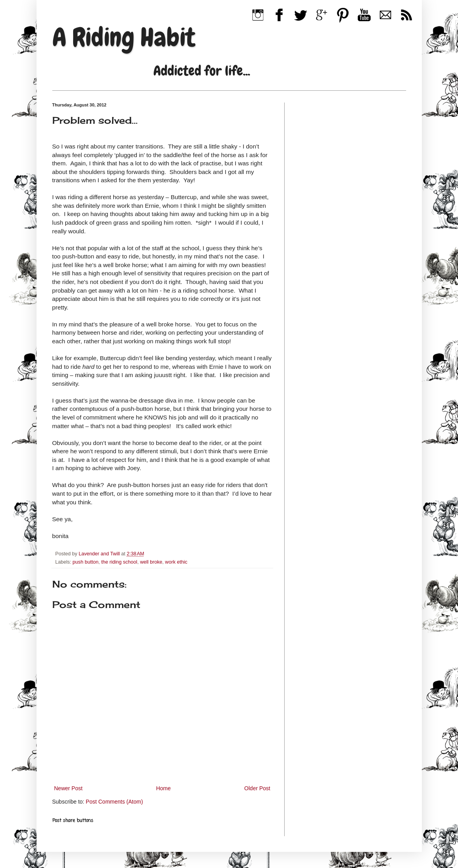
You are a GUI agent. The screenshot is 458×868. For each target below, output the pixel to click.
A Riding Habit (124, 37)
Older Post (257, 788)
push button (86, 562)
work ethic (176, 562)
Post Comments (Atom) (114, 802)
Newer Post (68, 788)
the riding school (119, 562)
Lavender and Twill (100, 554)
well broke (151, 562)
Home (163, 788)
